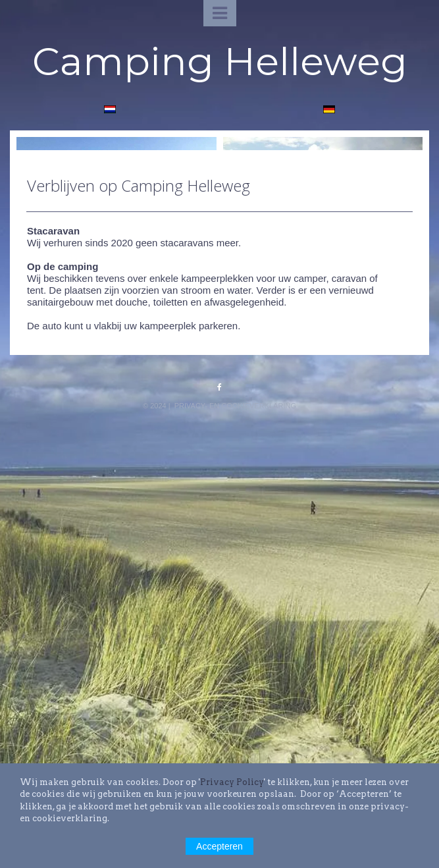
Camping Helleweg (220, 61)
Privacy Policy (232, 782)
